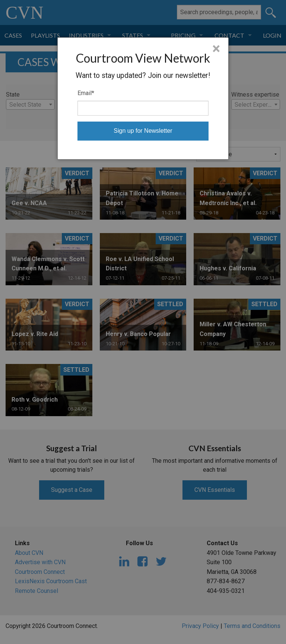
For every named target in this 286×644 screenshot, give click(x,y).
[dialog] (143, 98)
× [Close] (216, 49)
